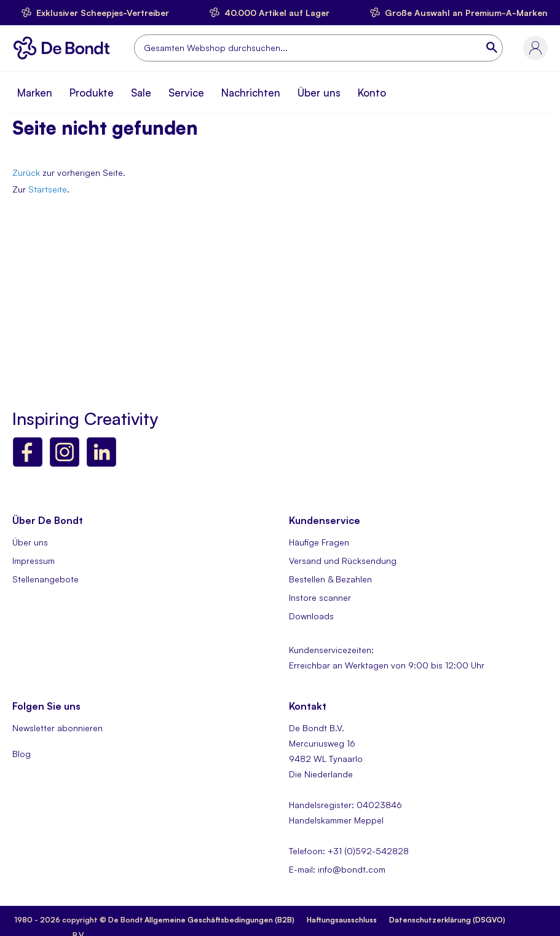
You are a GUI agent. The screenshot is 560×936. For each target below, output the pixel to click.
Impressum (34, 561)
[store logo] (65, 48)
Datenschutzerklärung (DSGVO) (447, 920)
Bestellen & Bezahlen (330, 579)
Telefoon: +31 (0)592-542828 (349, 851)
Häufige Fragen (319, 542)
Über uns (319, 93)
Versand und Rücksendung (343, 561)
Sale (141, 93)
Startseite (48, 189)
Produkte (92, 93)
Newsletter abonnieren (57, 728)
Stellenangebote (45, 579)
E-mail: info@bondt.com (337, 869)
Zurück (26, 173)
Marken (35, 93)
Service (186, 93)
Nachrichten (251, 93)
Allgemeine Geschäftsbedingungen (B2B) (219, 920)
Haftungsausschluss (342, 920)
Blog (22, 754)
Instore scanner (320, 597)
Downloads (311, 616)
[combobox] (318, 48)
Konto (372, 93)
